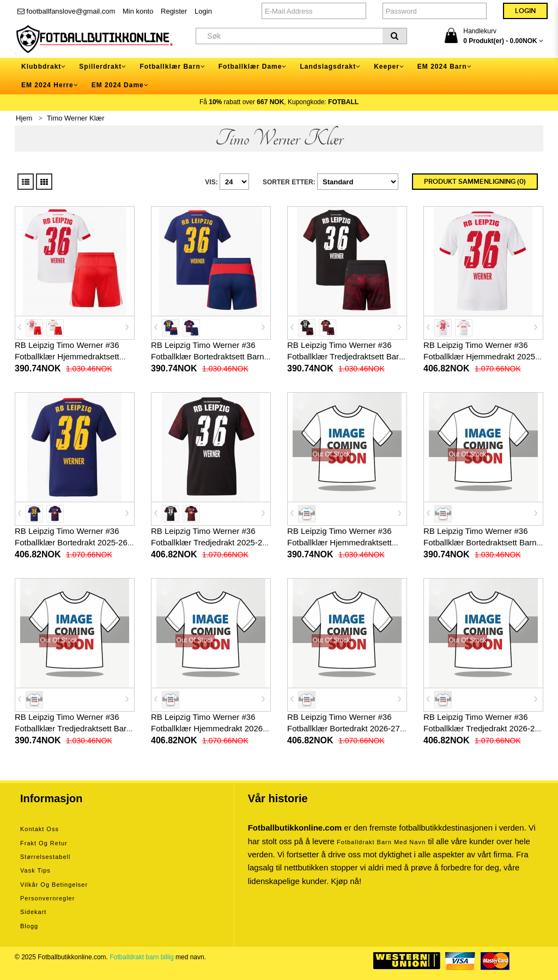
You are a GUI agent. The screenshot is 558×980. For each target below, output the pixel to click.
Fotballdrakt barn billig (141, 957)
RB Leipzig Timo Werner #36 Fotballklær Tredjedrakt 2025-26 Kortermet (209, 542)
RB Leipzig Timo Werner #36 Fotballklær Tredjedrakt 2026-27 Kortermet (481, 728)
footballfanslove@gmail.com (66, 11)
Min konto (138, 11)
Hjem (24, 118)
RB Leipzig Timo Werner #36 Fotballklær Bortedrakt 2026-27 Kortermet (344, 728)
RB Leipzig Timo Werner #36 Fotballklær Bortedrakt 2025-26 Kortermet (71, 542)
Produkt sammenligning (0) (475, 182)
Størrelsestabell (45, 857)
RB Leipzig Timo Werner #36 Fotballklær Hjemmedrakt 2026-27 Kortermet (208, 728)
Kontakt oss (40, 829)
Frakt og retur (44, 843)
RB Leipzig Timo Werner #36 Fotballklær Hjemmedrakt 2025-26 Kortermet (481, 356)
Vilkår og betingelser (54, 885)
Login (203, 11)
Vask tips (35, 870)
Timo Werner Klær (75, 118)
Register (174, 11)
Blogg (29, 926)
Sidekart (33, 912)
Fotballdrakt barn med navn (381, 842)
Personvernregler (47, 898)
